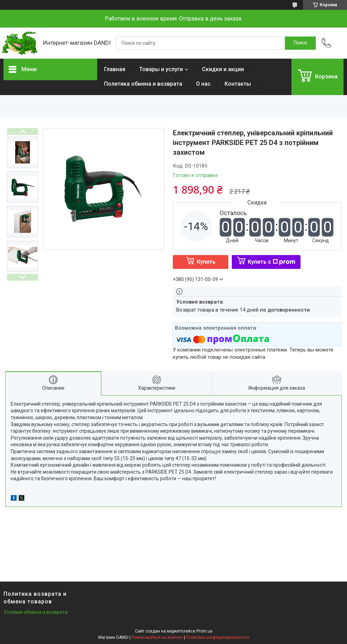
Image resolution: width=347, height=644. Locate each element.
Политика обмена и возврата (143, 84)
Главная (115, 69)
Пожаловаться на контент (157, 637)
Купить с (272, 262)
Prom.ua (204, 631)
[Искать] (300, 43)
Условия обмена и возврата (36, 612)
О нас (203, 84)
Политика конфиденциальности (218, 637)
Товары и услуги (161, 69)
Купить (206, 262)
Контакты (238, 84)
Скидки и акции (223, 69)
